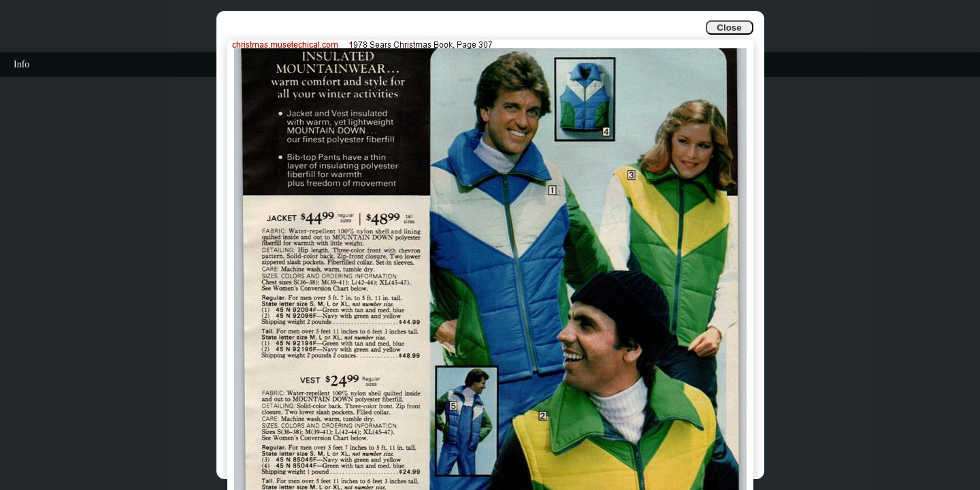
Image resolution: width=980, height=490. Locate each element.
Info (21, 64)
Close (729, 28)
